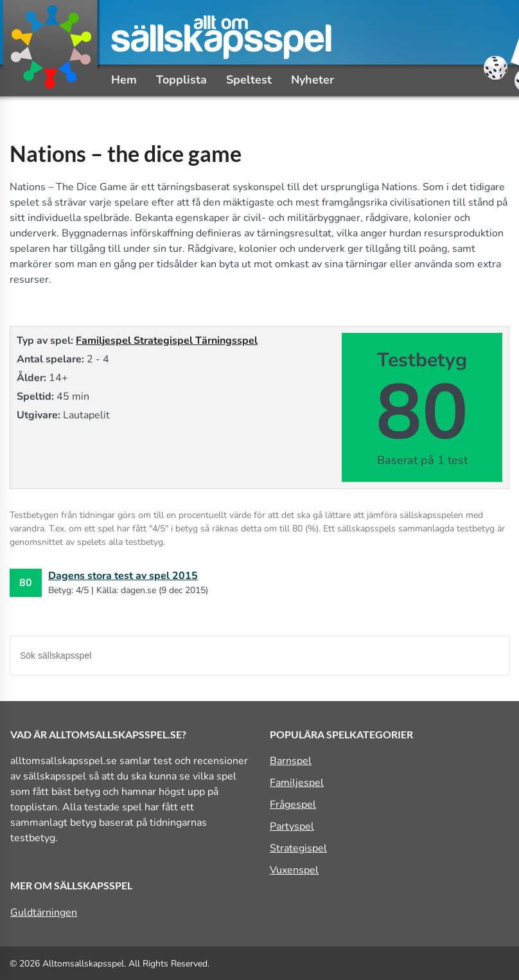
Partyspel (292, 826)
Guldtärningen (44, 913)
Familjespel (105, 341)
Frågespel (293, 805)
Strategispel (164, 341)
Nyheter (312, 80)
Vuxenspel (294, 870)
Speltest (249, 80)
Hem (124, 80)
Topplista (181, 80)
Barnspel (291, 761)
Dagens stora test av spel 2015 (123, 576)
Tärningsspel (226, 341)
